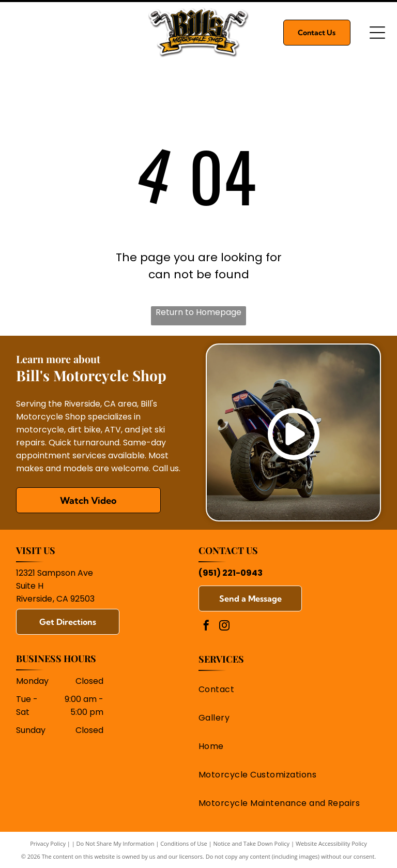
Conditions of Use (184, 843)
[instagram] (224, 627)
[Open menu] (377, 33)
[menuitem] (286, 689)
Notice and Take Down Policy (252, 843)
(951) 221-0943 (231, 573)
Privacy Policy (48, 843)
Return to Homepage (198, 312)
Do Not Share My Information (116, 843)
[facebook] (206, 627)
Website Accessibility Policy (331, 843)
